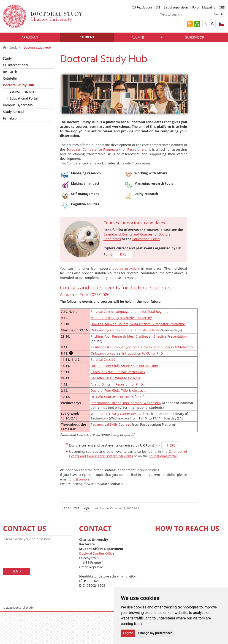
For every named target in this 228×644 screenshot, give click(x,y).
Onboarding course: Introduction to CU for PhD (127, 353)
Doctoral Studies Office (97, 553)
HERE (123, 254)
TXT (77, 508)
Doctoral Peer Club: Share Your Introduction (124, 366)
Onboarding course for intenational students (125, 330)
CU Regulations (142, 7)
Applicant (30, 37)
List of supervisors (176, 7)
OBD (222, 7)
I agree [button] (128, 633)
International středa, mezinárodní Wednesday (126, 403)
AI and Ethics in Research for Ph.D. (117, 384)
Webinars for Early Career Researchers (120, 414)
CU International (16, 65)
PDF (66, 508)
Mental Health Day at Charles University (121, 318)
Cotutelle (10, 78)
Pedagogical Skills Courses (111, 424)
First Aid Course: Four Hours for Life (118, 397)
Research (10, 72)
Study (7, 58)
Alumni (138, 37)
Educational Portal (24, 98)
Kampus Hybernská (18, 105)
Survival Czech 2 (103, 359)
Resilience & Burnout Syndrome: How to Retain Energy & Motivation (142, 347)
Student (87, 37)
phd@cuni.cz (79, 479)
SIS (158, 7)
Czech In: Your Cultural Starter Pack (118, 372)
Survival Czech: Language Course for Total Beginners (131, 312)
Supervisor (195, 37)
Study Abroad (13, 112)
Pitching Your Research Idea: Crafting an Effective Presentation (139, 336)
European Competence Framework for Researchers (106, 149)
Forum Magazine (204, 7)
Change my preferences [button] (155, 633)
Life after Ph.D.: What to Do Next (115, 378)
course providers (126, 268)
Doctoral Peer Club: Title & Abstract (118, 390)
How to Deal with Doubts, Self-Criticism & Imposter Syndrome (138, 324)
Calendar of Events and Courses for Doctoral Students (128, 454)
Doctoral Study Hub (19, 85)
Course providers (23, 92)
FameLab (10, 118)
